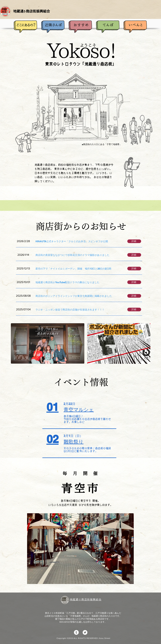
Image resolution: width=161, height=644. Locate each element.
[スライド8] (94, 580)
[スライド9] (99, 580)
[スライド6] (85, 580)
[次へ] (137, 549)
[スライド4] (76, 580)
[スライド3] (72, 580)
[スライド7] (90, 580)
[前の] (24, 549)
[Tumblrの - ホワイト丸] (76, 632)
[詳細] (134, 241)
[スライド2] (68, 580)
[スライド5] (81, 580)
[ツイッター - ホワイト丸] (85, 632)
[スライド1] (63, 580)
